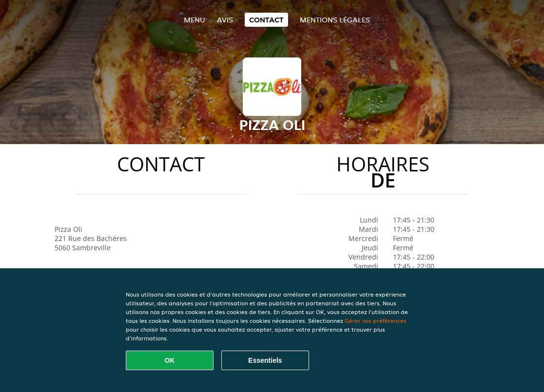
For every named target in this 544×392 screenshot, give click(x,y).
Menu (194, 20)
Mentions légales (335, 20)
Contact (266, 20)
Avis (225, 20)
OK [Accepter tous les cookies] (170, 360)
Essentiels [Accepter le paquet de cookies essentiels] (265, 360)
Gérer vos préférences (376, 321)
